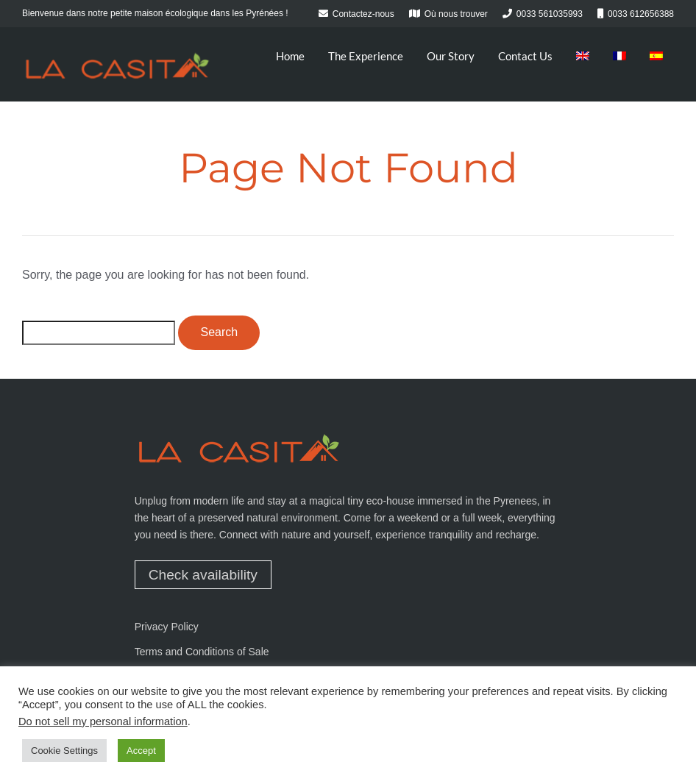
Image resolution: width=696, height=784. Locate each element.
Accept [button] (141, 751)
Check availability (203, 575)
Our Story (451, 56)
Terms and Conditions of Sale (202, 652)
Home (290, 56)
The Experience (366, 56)
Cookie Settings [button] (64, 751)
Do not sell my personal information (103, 721)
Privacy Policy (167, 627)
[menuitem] (583, 56)
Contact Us (525, 56)
